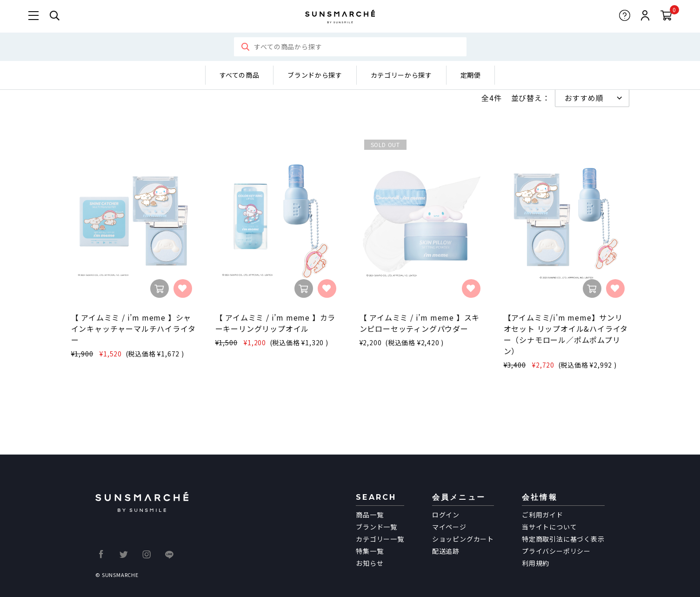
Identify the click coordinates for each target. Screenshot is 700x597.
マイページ (449, 527)
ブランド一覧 (377, 527)
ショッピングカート (463, 539)
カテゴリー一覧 (380, 539)
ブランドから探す (315, 75)
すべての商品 (240, 75)
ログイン (446, 515)
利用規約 (536, 563)
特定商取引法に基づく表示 (563, 539)
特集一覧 (370, 551)
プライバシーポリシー (556, 551)
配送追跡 (446, 551)
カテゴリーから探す (401, 75)
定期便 (471, 75)
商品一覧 (370, 515)
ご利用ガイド (543, 515)
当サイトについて (549, 527)
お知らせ (370, 563)
